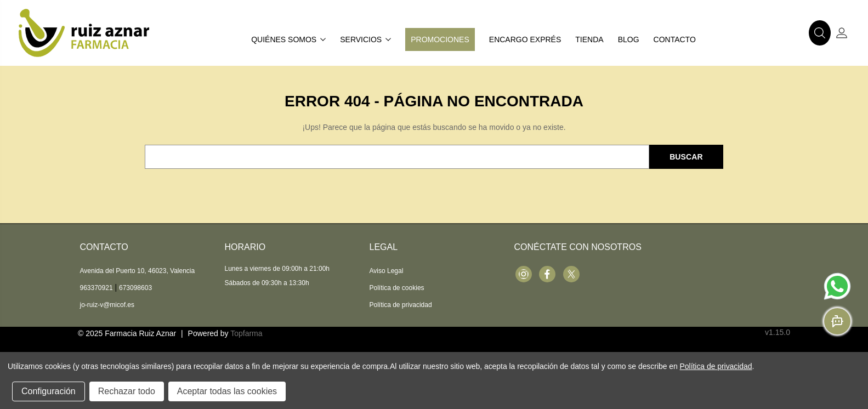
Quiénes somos (288, 39)
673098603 (135, 288)
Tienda (589, 39)
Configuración (49, 391)
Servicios (365, 39)
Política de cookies (397, 288)
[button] (820, 33)
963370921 (97, 288)
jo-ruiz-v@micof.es (107, 305)
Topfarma (246, 333)
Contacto (675, 39)
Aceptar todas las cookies (227, 391)
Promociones (440, 39)
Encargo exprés (525, 39)
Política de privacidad (401, 305)
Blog (629, 39)
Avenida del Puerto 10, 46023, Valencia (138, 271)
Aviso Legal (387, 271)
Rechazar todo (127, 391)
